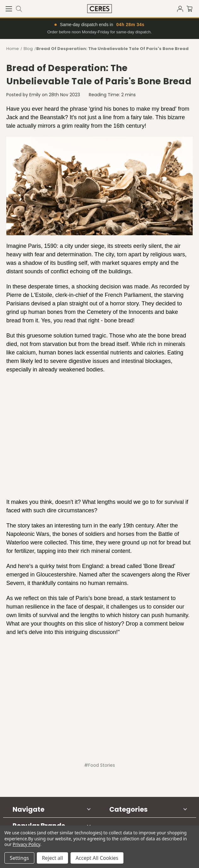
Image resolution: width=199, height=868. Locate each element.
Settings (19, 858)
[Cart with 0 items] (193, 8)
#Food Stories (99, 765)
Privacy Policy (26, 844)
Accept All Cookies (97, 858)
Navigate (28, 809)
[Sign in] (182, 8)
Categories (128, 809)
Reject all (52, 858)
